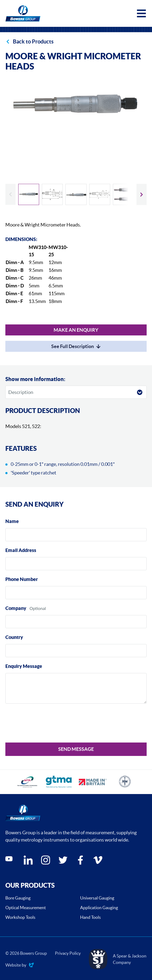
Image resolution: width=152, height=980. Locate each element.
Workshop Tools (20, 917)
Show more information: (35, 379)
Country (14, 637)
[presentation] (46, 724)
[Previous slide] (10, 194)
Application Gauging (99, 908)
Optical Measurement (26, 908)
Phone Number (22, 579)
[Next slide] (142, 194)
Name (12, 521)
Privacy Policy (68, 953)
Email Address (21, 550)
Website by (20, 965)
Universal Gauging (97, 898)
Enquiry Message (24, 666)
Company (16, 608)
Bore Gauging (18, 898)
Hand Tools (90, 917)
